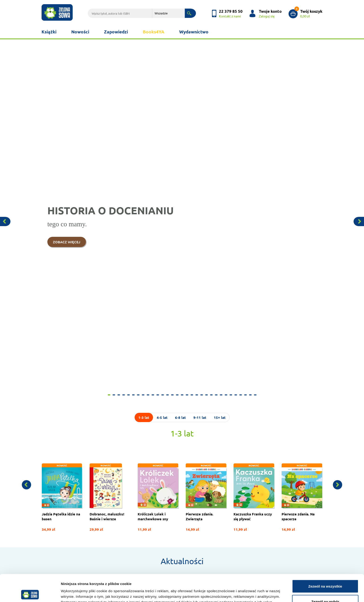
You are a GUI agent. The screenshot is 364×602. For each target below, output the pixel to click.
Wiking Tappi (223, 504)
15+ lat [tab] (220, 57)
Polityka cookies (53, 520)
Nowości (80, 32)
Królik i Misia (223, 492)
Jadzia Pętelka (224, 480)
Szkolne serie (223, 522)
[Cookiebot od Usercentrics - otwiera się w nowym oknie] (30, 593)
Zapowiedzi (116, 32)
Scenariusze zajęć (111, 520)
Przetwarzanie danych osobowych (64, 526)
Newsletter (107, 508)
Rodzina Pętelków (227, 546)
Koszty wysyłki (166, 510)
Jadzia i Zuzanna (225, 534)
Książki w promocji (112, 514)
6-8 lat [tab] (180, 57)
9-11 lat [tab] (200, 57)
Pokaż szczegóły (248, 590)
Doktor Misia (165, 486)
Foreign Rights (51, 498)
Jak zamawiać (109, 480)
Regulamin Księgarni (55, 532)
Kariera (46, 492)
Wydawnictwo (194, 32)
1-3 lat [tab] (144, 57)
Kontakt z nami (109, 486)
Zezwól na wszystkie (325, 559)
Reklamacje (49, 539)
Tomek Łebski (224, 498)
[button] (18, 41)
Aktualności (182, 200)
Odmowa (325, 590)
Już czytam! (222, 486)
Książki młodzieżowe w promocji (236, 540)
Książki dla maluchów (171, 492)
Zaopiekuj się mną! (227, 510)
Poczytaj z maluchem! (229, 528)
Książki (49, 32)
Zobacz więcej (106, 436)
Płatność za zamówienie (173, 504)
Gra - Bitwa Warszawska (231, 516)
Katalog (162, 498)
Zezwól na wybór (325, 574)
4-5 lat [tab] (162, 57)
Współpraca (50, 486)
